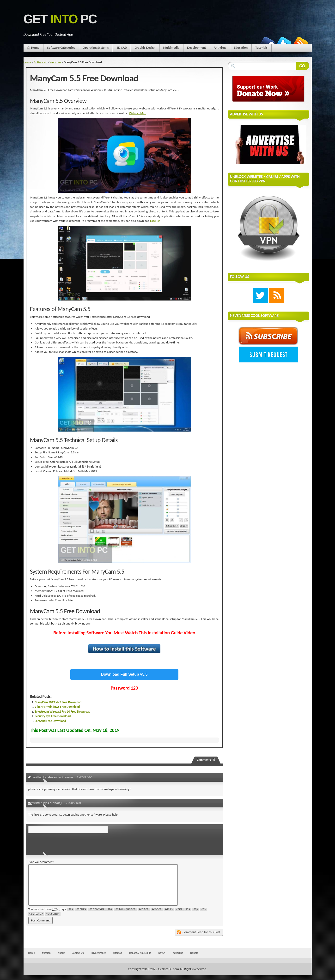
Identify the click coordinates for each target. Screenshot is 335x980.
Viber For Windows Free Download (57, 707)
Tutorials (261, 48)
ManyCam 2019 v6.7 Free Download (58, 702)
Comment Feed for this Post (201, 932)
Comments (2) (206, 760)
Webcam (55, 62)
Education (241, 48)
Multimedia (171, 48)
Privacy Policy (98, 953)
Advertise (178, 953)
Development (197, 48)
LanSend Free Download (50, 721)
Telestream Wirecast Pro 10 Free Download (63, 712)
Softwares (40, 62)
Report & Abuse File (140, 953)
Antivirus (220, 48)
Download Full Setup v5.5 (124, 674)
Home (35, 48)
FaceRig (155, 221)
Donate (194, 953)
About (61, 953)
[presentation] (61, 843)
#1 (30, 777)
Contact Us (78, 953)
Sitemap (118, 953)
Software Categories (61, 48)
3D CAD (122, 48)
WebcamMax (137, 113)
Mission (46, 953)
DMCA (162, 953)
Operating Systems (96, 48)
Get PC (60, 19)
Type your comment (41, 862)
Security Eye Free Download (53, 716)
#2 (30, 803)
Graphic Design (145, 48)
